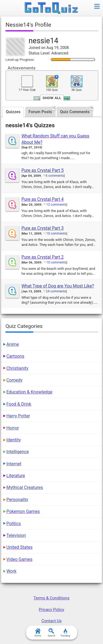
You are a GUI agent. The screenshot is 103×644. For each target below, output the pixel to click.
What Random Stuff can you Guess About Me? (55, 139)
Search (52, 633)
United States (19, 547)
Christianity (17, 368)
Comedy (14, 380)
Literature (16, 476)
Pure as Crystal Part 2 (43, 257)
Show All (52, 98)
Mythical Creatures (25, 487)
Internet (14, 464)
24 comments (56, 291)
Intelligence (18, 452)
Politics (14, 524)
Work (11, 571)
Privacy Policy (51, 610)
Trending (65, 633)
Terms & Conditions (51, 598)
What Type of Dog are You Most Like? (58, 286)
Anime (13, 344)
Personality (17, 500)
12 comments (56, 205)
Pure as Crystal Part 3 (43, 228)
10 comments (56, 233)
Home (38, 633)
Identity (14, 440)
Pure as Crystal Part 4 (43, 199)
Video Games (19, 559)
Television (16, 535)
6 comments (55, 176)
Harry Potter (18, 416)
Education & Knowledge (29, 392)
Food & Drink (19, 404)
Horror (13, 428)
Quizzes (13, 112)
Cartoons (15, 356)
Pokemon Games (23, 511)
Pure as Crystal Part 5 (43, 170)
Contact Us (52, 621)
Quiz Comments (77, 111)
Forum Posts (42, 111)
